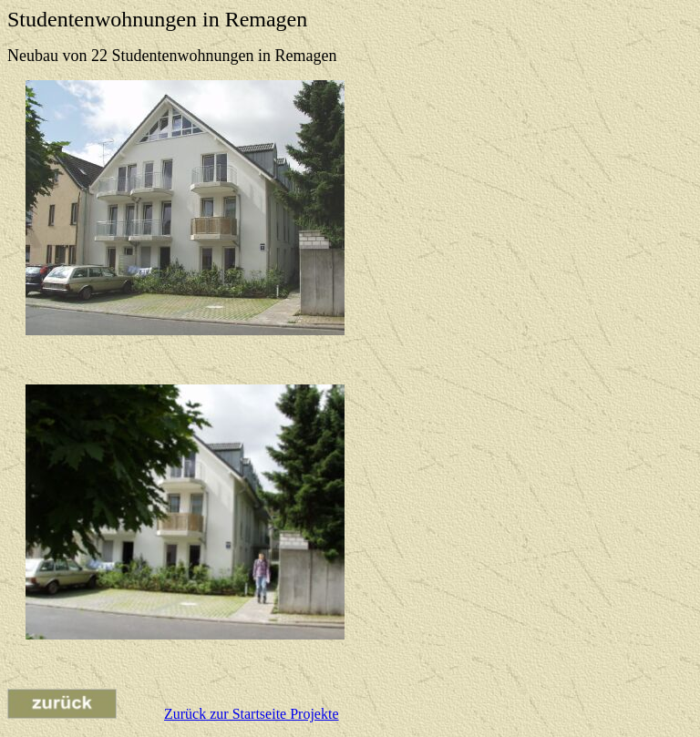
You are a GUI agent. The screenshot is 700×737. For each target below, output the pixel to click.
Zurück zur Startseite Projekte (252, 714)
